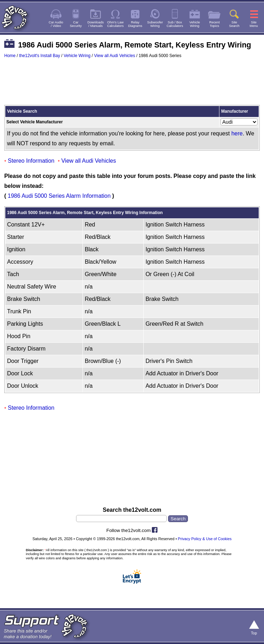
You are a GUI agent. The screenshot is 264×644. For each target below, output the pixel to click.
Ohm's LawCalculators (116, 24)
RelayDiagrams (135, 24)
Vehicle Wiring (77, 56)
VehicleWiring (195, 24)
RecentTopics (214, 24)
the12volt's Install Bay (40, 56)
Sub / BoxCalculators (175, 24)
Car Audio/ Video (56, 24)
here (237, 133)
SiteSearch (234, 24)
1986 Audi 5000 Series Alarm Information (59, 196)
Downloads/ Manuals (96, 24)
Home (10, 56)
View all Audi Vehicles (115, 56)
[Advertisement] (132, 85)
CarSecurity (76, 24)
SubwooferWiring (155, 24)
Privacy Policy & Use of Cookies (205, 539)
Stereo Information (31, 161)
